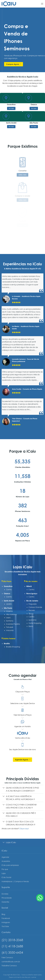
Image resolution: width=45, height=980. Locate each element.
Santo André (9, 601)
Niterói (29, 586)
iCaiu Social (6, 877)
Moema (9, 611)
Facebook (6, 918)
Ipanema (32, 620)
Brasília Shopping (13, 647)
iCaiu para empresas (10, 865)
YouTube (5, 926)
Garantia (5, 902)
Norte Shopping (35, 623)
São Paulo (8, 608)
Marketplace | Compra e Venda (15, 881)
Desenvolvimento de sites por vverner (22, 977)
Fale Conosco (7, 957)
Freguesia (33, 604)
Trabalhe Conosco (9, 966)
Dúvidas (5, 894)
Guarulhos (8, 586)
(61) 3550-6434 (12, 952)
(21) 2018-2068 (12, 940)
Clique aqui (24, 829)
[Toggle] (4, 788)
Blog (3, 914)
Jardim (9, 604)
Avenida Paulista (13, 624)
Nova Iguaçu (32, 594)
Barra (31, 626)
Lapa (8, 618)
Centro (9, 590)
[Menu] (42, 4)
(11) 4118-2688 (12, 946)
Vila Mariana (11, 614)
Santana (10, 621)
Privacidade (7, 898)
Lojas (4, 873)
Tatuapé (10, 627)
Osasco (7, 594)
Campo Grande (35, 607)
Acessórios (6, 861)
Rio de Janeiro (32, 601)
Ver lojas (11, 108)
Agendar (5, 857)
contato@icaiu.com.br (11, 962)
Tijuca (31, 614)
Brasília (7, 643)
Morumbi (10, 630)
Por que (5, 869)
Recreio (32, 610)
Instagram (6, 922)
